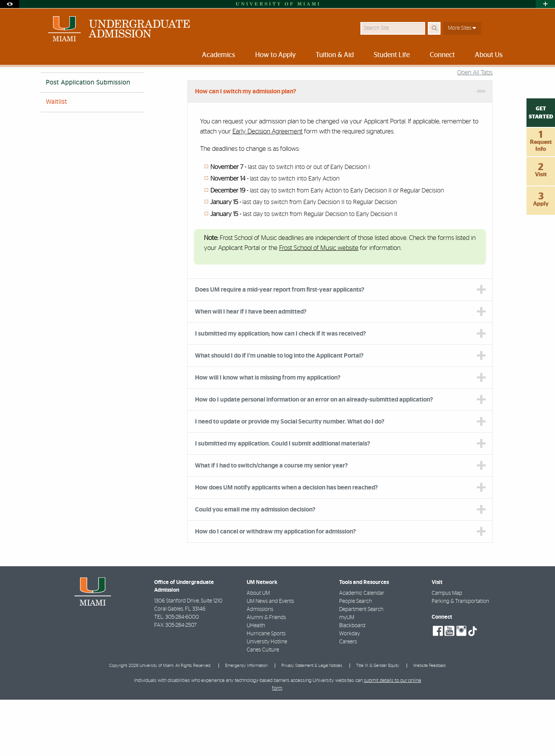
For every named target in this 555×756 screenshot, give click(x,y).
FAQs (214, 83)
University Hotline (267, 698)
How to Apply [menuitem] (275, 55)
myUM (347, 674)
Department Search (361, 666)
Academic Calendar (362, 650)
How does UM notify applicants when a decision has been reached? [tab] (286, 544)
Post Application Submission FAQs (332, 83)
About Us (188, 83)
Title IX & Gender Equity (378, 722)
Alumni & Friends (266, 674)
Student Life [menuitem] (392, 55)
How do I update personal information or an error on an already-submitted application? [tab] (314, 456)
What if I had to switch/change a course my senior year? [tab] (271, 522)
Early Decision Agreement (267, 188)
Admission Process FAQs (258, 83)
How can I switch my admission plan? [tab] (246, 148)
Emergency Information (246, 722)
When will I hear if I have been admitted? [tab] (251, 368)
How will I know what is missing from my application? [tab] (268, 434)
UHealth (256, 682)
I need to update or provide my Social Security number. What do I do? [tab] (290, 478)
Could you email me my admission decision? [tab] (255, 566)
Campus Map (447, 650)
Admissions (260, 666)
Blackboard (352, 682)
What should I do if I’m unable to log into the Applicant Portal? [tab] (279, 412)
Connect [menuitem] (442, 55)
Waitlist (56, 158)
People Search (356, 658)
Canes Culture (263, 706)
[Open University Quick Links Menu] (545, 4)
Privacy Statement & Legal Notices (312, 722)
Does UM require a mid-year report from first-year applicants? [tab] (280, 346)
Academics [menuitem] (219, 55)
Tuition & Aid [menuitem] (335, 55)
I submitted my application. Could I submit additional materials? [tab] (283, 500)
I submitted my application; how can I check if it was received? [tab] (280, 390)
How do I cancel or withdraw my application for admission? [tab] (275, 588)
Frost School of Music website (319, 304)
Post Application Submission (88, 139)
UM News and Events (270, 658)
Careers (348, 698)
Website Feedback (430, 722)
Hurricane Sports (266, 690)
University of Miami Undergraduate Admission (115, 83)
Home (47, 83)
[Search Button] (434, 28)
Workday (350, 690)
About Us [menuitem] (489, 55)
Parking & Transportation (460, 658)
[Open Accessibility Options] (10, 4)
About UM (258, 650)
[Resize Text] (490, 78)
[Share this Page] (508, 78)
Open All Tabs (475, 129)
